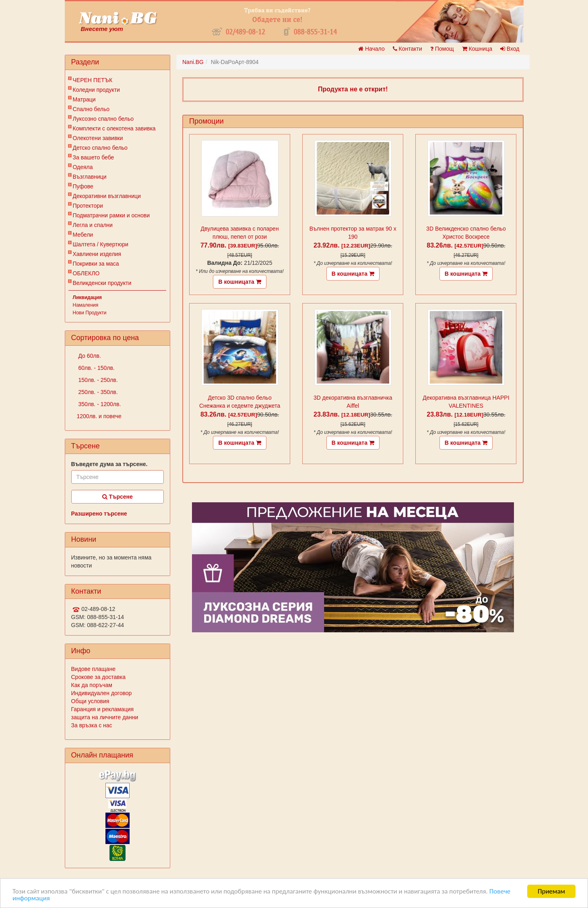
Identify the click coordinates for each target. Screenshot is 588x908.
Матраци (84, 99)
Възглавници (90, 177)
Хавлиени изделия (97, 254)
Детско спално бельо (100, 148)
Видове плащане (93, 669)
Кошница (477, 49)
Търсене (118, 497)
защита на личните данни (105, 717)
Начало (371, 49)
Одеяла (83, 167)
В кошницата (239, 282)
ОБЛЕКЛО (86, 273)
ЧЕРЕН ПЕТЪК (93, 80)
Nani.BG (193, 62)
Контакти (407, 49)
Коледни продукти (96, 90)
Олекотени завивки (98, 138)
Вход (510, 49)
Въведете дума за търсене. (109, 464)
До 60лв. (89, 356)
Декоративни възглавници (107, 196)
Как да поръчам (92, 685)
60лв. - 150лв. (96, 368)
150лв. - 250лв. (97, 380)
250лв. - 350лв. (97, 392)
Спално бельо (91, 109)
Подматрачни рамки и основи (111, 215)
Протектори (88, 206)
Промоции (206, 121)
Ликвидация (88, 297)
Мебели (83, 235)
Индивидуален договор (102, 693)
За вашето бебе (94, 157)
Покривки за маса (96, 264)
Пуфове (83, 186)
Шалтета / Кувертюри (101, 244)
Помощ (442, 49)
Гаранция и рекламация (103, 709)
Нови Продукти (90, 313)
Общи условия (90, 701)
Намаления (86, 305)
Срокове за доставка (98, 677)
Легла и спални (93, 225)
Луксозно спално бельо (103, 119)
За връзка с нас (92, 725)
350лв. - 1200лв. (99, 404)
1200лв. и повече (99, 416)
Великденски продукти (102, 283)
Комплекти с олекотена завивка (114, 128)
